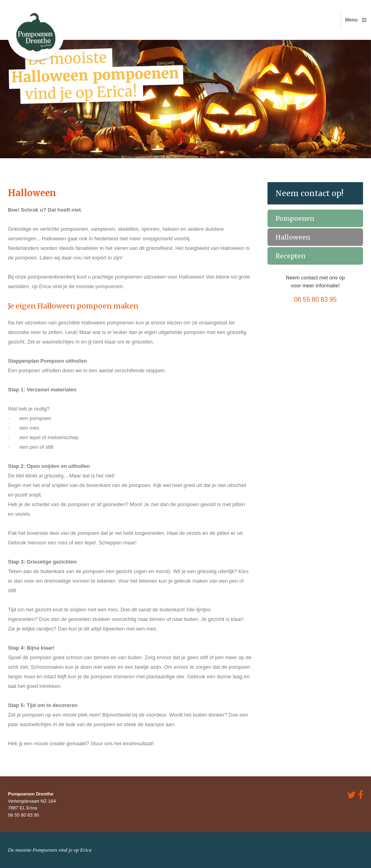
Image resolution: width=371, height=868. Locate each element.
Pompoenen (295, 218)
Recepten (290, 256)
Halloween (293, 237)
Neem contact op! (309, 193)
